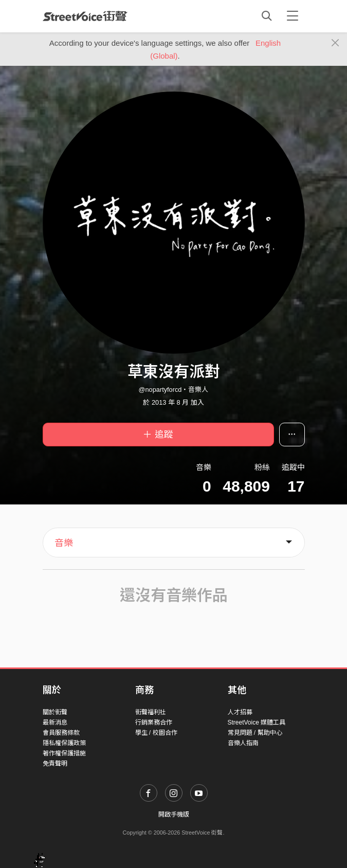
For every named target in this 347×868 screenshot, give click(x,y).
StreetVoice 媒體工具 (257, 722)
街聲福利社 (151, 712)
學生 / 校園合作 (156, 733)
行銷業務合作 (154, 722)
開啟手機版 (174, 815)
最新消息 (55, 722)
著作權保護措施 (64, 753)
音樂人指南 (243, 743)
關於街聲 (55, 712)
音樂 (64, 543)
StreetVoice (85, 16)
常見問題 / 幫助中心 (255, 733)
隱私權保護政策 (64, 743)
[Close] (335, 43)
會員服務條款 (61, 733)
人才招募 (240, 712)
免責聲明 (55, 764)
